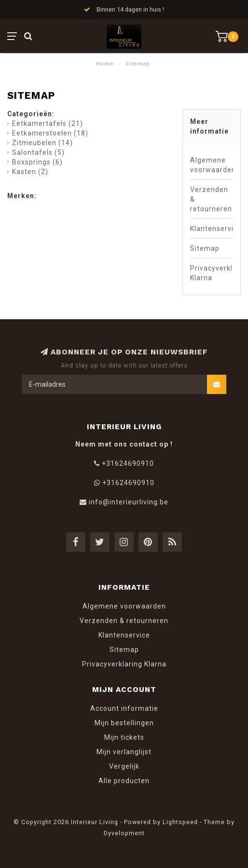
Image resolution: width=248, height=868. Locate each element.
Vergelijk (124, 766)
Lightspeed (180, 822)
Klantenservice (212, 229)
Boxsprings (37, 162)
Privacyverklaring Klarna (212, 273)
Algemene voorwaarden (212, 165)
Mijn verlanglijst (124, 752)
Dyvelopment (124, 833)
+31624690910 (128, 463)
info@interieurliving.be (129, 502)
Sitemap (205, 248)
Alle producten (124, 781)
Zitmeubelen (42, 143)
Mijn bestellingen (124, 723)
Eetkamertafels (48, 123)
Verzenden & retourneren (211, 199)
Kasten (30, 172)
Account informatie (124, 708)
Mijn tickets (124, 737)
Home (105, 64)
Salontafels (38, 152)
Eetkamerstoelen (50, 133)
